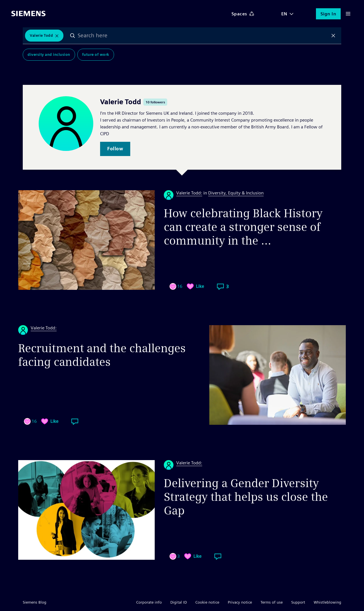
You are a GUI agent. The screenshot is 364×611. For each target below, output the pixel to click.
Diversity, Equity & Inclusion (236, 193)
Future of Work (96, 55)
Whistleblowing (327, 602)
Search (73, 36)
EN (284, 14)
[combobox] (203, 36)
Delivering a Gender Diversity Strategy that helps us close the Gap (246, 497)
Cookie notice (207, 602)
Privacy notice (240, 602)
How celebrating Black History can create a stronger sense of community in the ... (243, 227)
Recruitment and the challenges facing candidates (102, 355)
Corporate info (149, 602)
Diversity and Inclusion (49, 55)
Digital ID (179, 602)
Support (298, 602)
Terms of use (272, 602)
